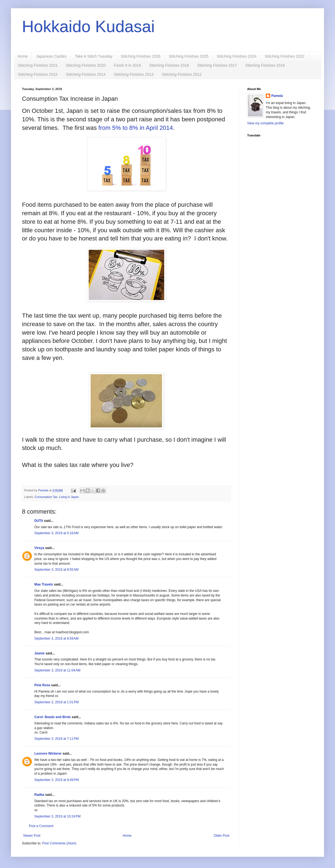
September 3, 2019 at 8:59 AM (56, 639)
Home (23, 56)
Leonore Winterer (48, 754)
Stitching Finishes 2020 (86, 65)
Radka (39, 795)
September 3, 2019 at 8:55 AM (56, 570)
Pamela (277, 96)
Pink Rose (42, 685)
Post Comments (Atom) (59, 843)
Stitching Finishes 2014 (86, 74)
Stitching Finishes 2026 (141, 56)
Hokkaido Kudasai (88, 26)
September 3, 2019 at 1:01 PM (57, 702)
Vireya (39, 548)
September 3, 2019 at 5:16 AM (56, 533)
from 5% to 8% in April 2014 (136, 128)
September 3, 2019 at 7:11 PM (57, 739)
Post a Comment (41, 826)
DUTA (39, 521)
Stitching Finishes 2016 (265, 65)
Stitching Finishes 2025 (189, 56)
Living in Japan (69, 497)
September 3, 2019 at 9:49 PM (57, 780)
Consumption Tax (46, 497)
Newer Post (32, 836)
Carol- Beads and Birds (53, 717)
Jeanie (39, 653)
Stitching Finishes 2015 (38, 74)
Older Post (221, 836)
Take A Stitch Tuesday (94, 56)
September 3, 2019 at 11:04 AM (57, 670)
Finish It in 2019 (128, 65)
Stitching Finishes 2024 (237, 56)
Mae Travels (44, 584)
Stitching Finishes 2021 (38, 65)
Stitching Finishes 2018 (169, 65)
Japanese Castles (51, 56)
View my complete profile (265, 123)
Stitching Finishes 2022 (285, 56)
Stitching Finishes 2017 (217, 65)
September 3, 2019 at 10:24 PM (57, 816)
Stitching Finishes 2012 (182, 74)
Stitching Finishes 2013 (134, 74)
